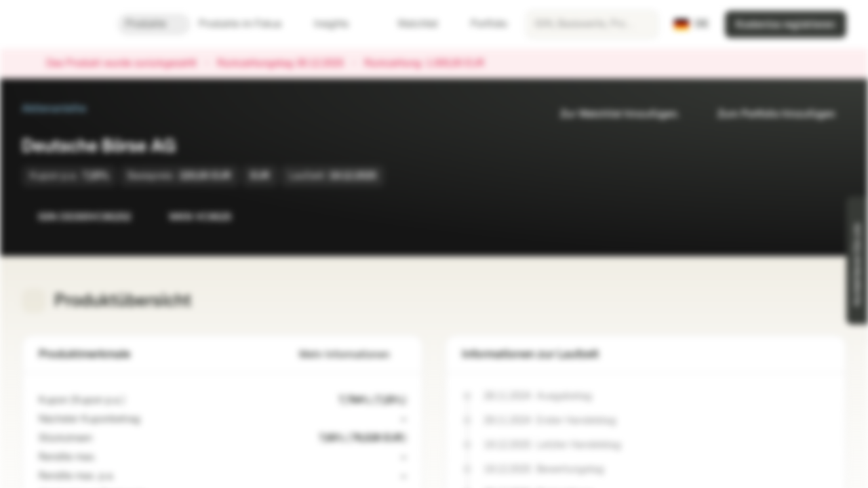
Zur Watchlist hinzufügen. (612, 114)
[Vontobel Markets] (59, 24)
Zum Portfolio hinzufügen (768, 114)
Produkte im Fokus (248, 24)
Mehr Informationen (353, 355)
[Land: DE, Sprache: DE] (691, 24)
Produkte (154, 24)
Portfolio (481, 24)
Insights (339, 24)
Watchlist (410, 24)
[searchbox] (592, 24)
